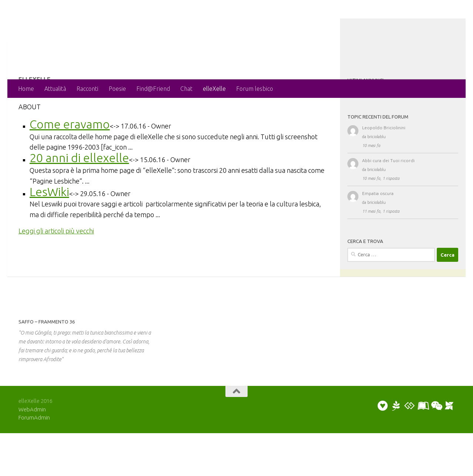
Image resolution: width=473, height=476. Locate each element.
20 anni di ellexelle (79, 187)
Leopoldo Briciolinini (384, 157)
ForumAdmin (34, 460)
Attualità (55, 89)
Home (26, 89)
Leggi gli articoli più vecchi (56, 260)
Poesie (117, 89)
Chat (186, 89)
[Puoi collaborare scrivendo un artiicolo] (423, 449)
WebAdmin (32, 452)
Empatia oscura (378, 223)
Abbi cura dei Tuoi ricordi (388, 190)
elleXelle (214, 89)
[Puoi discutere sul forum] (409, 449)
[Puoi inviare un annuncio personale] (383, 449)
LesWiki (49, 221)
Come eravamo (70, 154)
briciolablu (377, 166)
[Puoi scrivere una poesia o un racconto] (396, 449)
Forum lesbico (255, 89)
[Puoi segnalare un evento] (449, 449)
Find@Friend (153, 89)
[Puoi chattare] (436, 449)
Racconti (87, 89)
